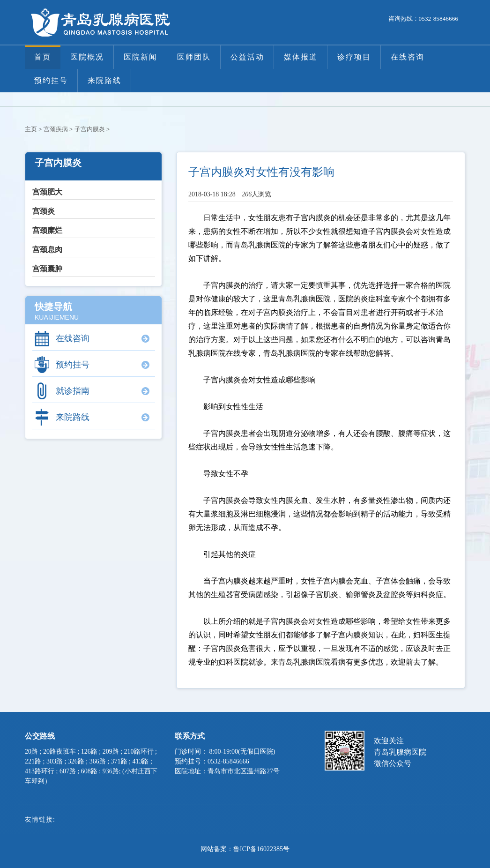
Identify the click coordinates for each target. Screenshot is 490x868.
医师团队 (194, 57)
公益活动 (247, 57)
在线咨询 (408, 57)
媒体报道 (301, 57)
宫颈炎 (44, 211)
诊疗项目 (354, 57)
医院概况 (87, 57)
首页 (43, 57)
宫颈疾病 (56, 129)
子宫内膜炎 (90, 129)
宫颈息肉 (47, 250)
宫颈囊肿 (47, 269)
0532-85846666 (438, 19)
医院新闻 (141, 57)
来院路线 (104, 80)
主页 (31, 129)
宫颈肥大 (47, 192)
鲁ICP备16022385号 (261, 849)
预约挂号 (51, 80)
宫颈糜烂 (47, 230)
